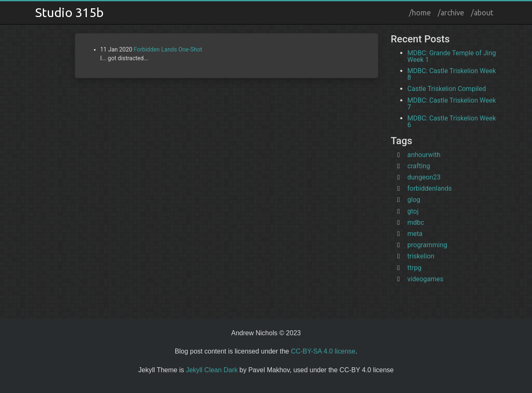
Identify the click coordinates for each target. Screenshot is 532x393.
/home (420, 12)
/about (482, 12)
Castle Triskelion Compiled (447, 89)
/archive (451, 12)
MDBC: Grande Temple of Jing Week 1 (452, 56)
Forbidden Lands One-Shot (168, 49)
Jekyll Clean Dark (212, 370)
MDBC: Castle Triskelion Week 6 (452, 122)
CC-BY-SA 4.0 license (323, 351)
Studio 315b (69, 12)
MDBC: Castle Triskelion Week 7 (452, 104)
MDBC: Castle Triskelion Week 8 (452, 74)
